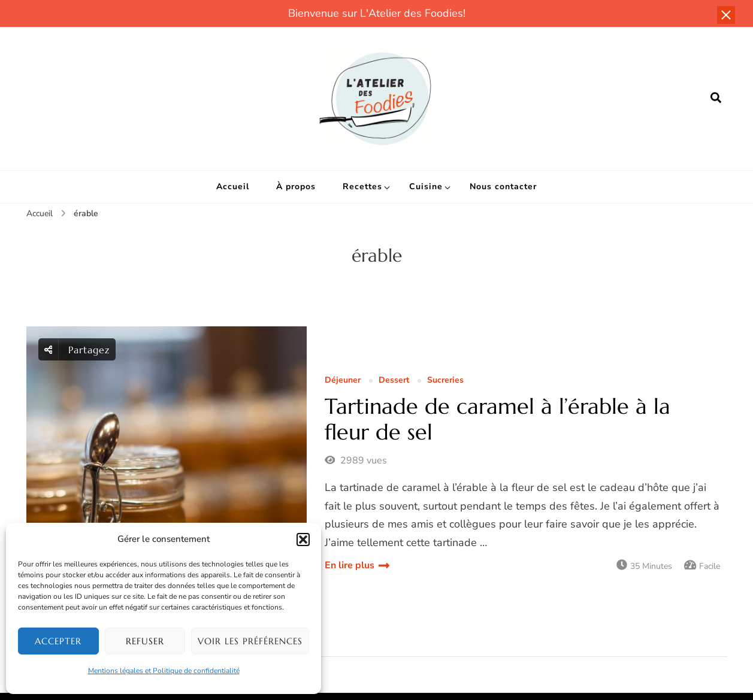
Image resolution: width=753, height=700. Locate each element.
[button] (303, 540)
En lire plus (350, 565)
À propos (296, 187)
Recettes (362, 187)
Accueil (233, 187)
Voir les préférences (250, 641)
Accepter (58, 641)
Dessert (394, 381)
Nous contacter (503, 187)
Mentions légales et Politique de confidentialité (164, 671)
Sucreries (445, 381)
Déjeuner (343, 381)
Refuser (145, 641)
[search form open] (716, 98)
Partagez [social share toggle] (77, 349)
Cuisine (426, 187)
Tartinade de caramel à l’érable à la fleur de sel (498, 419)
